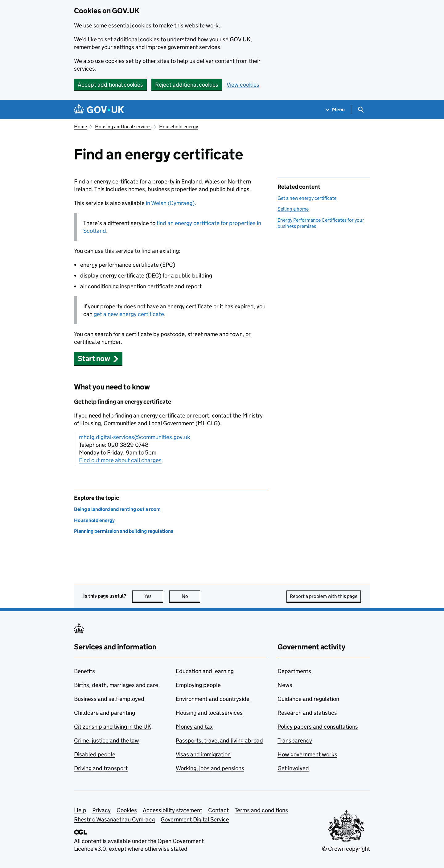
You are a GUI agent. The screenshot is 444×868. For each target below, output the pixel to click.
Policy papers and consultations (318, 727)
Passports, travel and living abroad (219, 740)
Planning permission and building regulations (124, 531)
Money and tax (194, 727)
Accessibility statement (173, 810)
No (191, 596)
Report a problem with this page (324, 596)
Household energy (179, 127)
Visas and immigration (203, 754)
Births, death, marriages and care (116, 685)
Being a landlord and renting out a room (117, 509)
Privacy (101, 810)
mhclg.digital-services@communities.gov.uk (135, 437)
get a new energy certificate (129, 314)
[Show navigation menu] (335, 110)
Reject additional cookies (187, 85)
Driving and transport (101, 768)
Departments (294, 671)
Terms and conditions (261, 810)
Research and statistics (307, 713)
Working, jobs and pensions (210, 768)
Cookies (127, 810)
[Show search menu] (361, 110)
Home (80, 127)
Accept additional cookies (110, 85)
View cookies (243, 85)
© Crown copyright (346, 849)
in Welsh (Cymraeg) (170, 203)
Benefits (84, 671)
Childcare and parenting (105, 713)
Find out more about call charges (120, 460)
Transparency (295, 740)
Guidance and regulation (308, 699)
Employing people (198, 685)
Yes (154, 596)
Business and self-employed (109, 699)
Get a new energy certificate (307, 198)
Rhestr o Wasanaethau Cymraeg (114, 819)
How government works (307, 754)
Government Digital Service (195, 819)
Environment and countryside (213, 699)
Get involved (293, 768)
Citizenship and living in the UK (113, 727)
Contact (218, 810)
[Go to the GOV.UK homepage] (99, 110)
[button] (98, 358)
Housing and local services (123, 127)
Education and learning (205, 671)
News (285, 685)
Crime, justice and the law (107, 740)
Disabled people (95, 754)
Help (80, 810)
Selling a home (293, 209)
